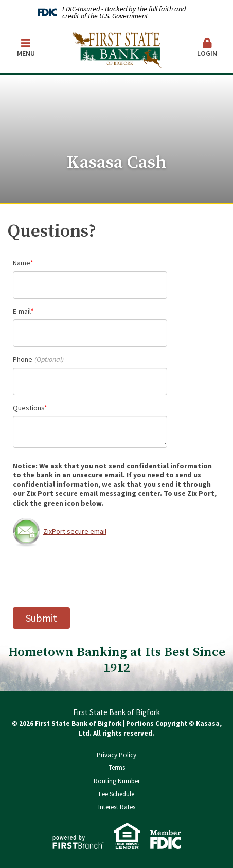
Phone (23, 359)
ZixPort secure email (60, 531)
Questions (29, 408)
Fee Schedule (116, 794)
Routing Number (117, 781)
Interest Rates (117, 807)
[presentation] (91, 577)
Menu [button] (26, 48)
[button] (207, 49)
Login (207, 48)
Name (22, 263)
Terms (117, 768)
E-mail (22, 311)
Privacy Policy (116, 755)
